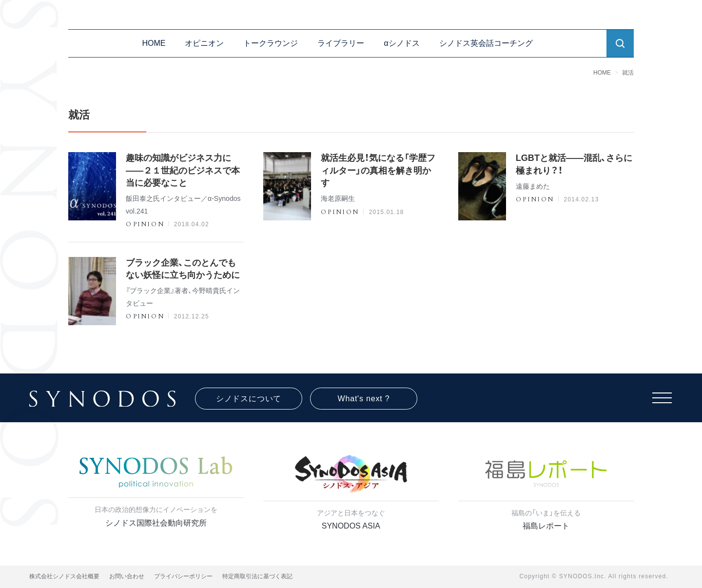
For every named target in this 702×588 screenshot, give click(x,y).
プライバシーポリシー (183, 576)
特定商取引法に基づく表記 (257, 576)
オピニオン (204, 43)
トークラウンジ (271, 43)
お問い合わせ (127, 576)
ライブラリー (341, 43)
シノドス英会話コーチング (486, 43)
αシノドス (401, 43)
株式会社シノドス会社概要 (64, 576)
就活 (628, 73)
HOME (154, 43)
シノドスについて (249, 399)
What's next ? (364, 399)
